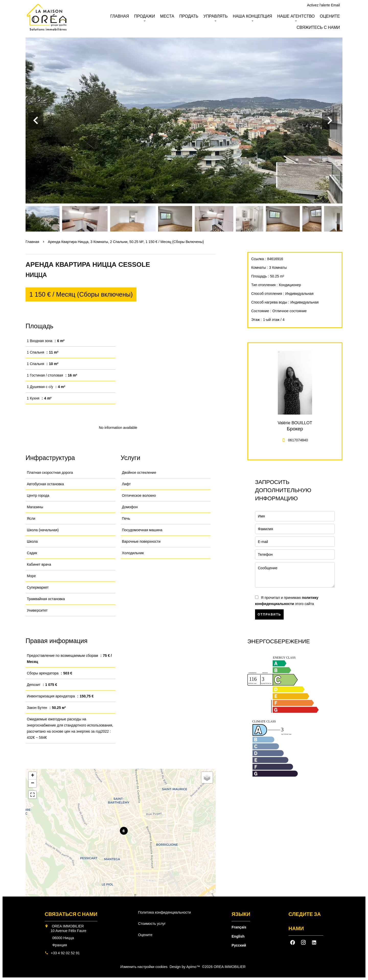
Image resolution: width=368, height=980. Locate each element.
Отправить (269, 614)
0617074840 (298, 440)
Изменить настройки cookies (144, 967)
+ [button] (33, 776)
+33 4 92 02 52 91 (65, 953)
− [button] (33, 783)
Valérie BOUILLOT (295, 423)
